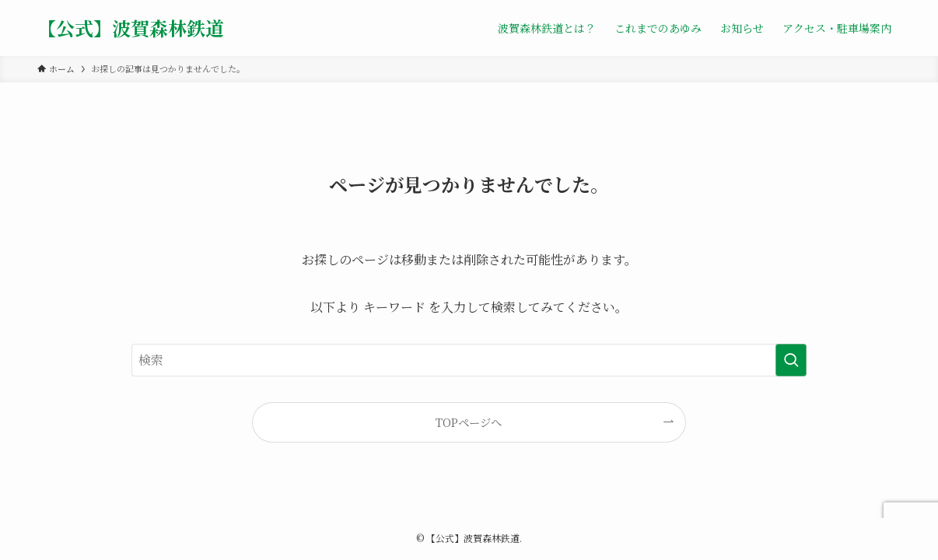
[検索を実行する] (791, 360)
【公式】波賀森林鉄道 (131, 28)
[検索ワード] (469, 360)
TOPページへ (469, 422)
